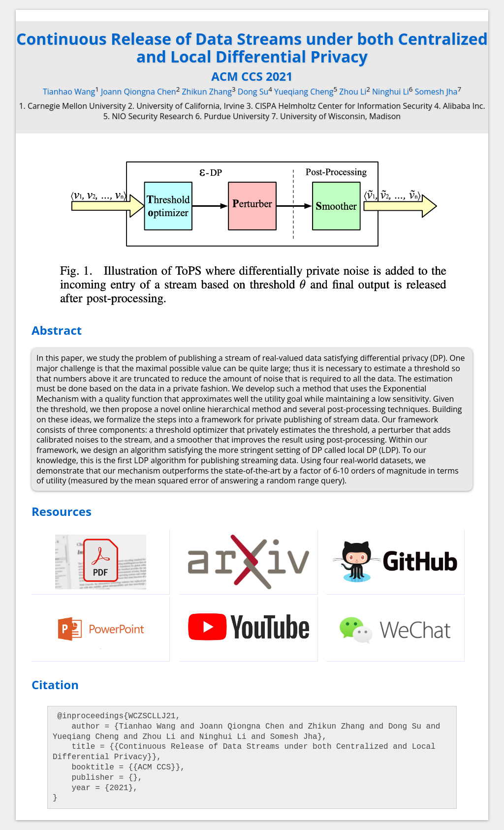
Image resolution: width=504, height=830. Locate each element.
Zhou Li (353, 92)
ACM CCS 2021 (252, 76)
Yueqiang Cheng (304, 92)
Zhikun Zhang (207, 92)
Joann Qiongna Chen (139, 92)
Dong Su (253, 92)
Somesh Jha (436, 92)
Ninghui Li (391, 92)
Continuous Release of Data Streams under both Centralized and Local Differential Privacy (252, 48)
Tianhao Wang (69, 92)
